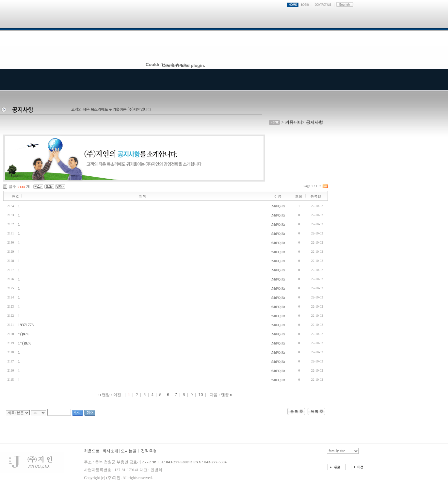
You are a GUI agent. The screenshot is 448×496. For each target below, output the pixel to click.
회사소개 (110, 451)
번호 (16, 196)
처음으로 (92, 451)
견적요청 (149, 450)
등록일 (316, 196)
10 (200, 394)
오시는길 (129, 451)
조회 (299, 196)
